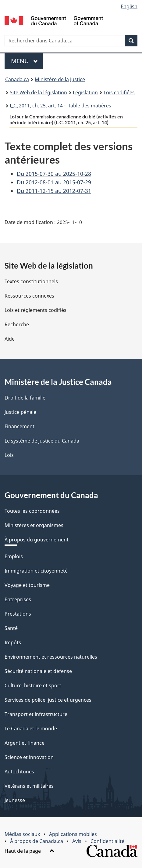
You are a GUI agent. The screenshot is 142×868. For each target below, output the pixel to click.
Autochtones (19, 772)
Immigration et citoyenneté (36, 571)
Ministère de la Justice (60, 79)
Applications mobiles (73, 834)
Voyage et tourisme (27, 585)
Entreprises (18, 599)
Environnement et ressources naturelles (51, 657)
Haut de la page (30, 851)
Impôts (13, 642)
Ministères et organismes (34, 525)
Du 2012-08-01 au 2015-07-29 (54, 182)
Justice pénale (20, 412)
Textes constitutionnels (31, 281)
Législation (85, 92)
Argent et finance (25, 743)
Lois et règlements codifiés (35, 310)
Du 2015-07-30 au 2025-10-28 (54, 174)
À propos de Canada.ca (37, 841)
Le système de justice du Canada (42, 441)
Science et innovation (29, 757)
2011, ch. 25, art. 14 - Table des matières (60, 106)
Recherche (17, 324)
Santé (11, 628)
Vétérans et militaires (29, 786)
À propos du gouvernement (37, 540)
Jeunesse (15, 800)
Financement (20, 426)
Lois (9, 455)
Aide (10, 339)
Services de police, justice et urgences (48, 700)
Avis (77, 841)
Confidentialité (107, 841)
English (129, 6)
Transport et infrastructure (36, 714)
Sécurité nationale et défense (38, 671)
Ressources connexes (29, 296)
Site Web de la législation (38, 92)
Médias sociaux (22, 834)
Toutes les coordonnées (32, 511)
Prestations (18, 614)
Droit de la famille (25, 398)
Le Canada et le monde (31, 729)
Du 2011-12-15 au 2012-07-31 (54, 191)
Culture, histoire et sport (33, 685)
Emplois (14, 556)
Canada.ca (17, 79)
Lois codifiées (119, 92)
